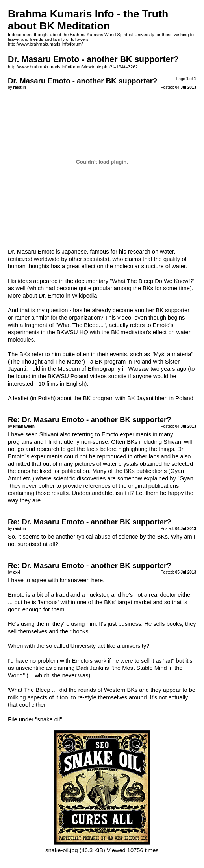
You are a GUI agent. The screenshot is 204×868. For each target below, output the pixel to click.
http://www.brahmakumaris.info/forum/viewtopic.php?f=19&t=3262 (73, 67)
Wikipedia (85, 296)
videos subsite (108, 376)
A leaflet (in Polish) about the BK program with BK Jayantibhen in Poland (101, 398)
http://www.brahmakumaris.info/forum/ (45, 44)
